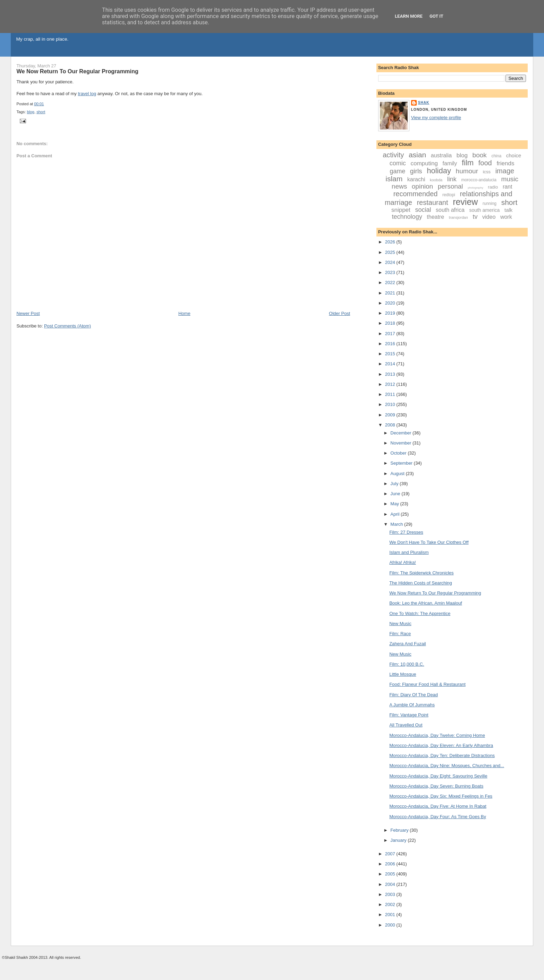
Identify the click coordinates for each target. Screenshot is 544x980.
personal (450, 186)
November (401, 443)
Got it (436, 16)
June (396, 494)
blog (31, 112)
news (399, 186)
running (490, 204)
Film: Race (400, 634)
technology (407, 217)
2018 (391, 323)
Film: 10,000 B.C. (407, 664)
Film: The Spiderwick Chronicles (421, 573)
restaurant (432, 202)
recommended (416, 194)
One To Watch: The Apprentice (420, 613)
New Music (400, 624)
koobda (436, 180)
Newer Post (28, 313)
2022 (391, 283)
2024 (391, 262)
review (465, 202)
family (450, 163)
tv (475, 217)
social (423, 210)
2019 (391, 313)
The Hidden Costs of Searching (421, 583)
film (468, 163)
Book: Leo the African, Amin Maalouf (426, 603)
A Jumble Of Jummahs (412, 705)
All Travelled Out (406, 725)
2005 (391, 874)
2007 (391, 854)
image (505, 171)
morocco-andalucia (479, 180)
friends (505, 163)
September (402, 463)
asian (417, 155)
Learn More (409, 16)
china (496, 156)
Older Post (339, 313)
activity (393, 155)
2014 (391, 364)
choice (514, 155)
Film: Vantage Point (409, 715)
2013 (391, 374)
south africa (450, 210)
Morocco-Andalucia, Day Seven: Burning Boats (436, 786)
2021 (391, 293)
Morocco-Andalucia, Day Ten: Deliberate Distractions (442, 755)
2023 (391, 272)
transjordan (458, 217)
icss (487, 172)
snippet (401, 210)
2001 (391, 915)
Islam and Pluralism (409, 552)
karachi (416, 179)
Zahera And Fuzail (408, 644)
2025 (391, 252)
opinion (422, 186)
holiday (439, 171)
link (452, 179)
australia (441, 155)
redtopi (449, 195)
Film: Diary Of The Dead (414, 695)
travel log (87, 94)
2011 (391, 394)
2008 (391, 425)
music (510, 179)
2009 (391, 415)
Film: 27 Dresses (406, 532)
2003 (391, 894)
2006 (391, 864)
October (399, 453)
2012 (391, 384)
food (485, 163)
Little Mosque (403, 674)
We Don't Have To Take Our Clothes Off (429, 542)
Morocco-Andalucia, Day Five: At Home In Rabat (438, 806)
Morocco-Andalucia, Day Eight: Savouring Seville (438, 776)
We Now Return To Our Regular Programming (77, 71)
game (397, 171)
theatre (435, 217)
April (396, 514)
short (41, 112)
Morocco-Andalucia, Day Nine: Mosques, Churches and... (447, 766)
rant (508, 187)
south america (484, 210)
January (399, 840)
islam (394, 179)
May (395, 504)
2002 (391, 904)
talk (508, 210)
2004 (391, 884)
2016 (391, 344)
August (398, 474)
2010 (391, 404)
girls (416, 171)
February (400, 830)
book (480, 155)
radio (493, 187)
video (489, 217)
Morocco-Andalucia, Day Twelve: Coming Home (437, 735)
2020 (391, 303)
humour (467, 171)
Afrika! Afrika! (403, 562)
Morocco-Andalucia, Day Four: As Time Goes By (438, 817)
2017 (391, 334)
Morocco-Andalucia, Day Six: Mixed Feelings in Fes (441, 796)
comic (398, 163)
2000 (391, 925)
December (401, 433)
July (395, 484)
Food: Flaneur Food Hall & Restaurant (427, 684)
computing (424, 163)
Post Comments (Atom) (67, 326)
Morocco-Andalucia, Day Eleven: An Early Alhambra (441, 745)
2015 (391, 354)
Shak (424, 103)
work (506, 217)
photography (475, 188)
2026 (391, 242)
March (397, 524)
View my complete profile (436, 118)
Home (184, 313)
